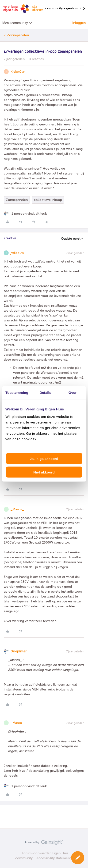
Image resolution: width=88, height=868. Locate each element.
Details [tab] (45, 393)
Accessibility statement (54, 858)
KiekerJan (18, 72)
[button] (78, 858)
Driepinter (19, 651)
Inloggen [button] (79, 23)
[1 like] (25, 214)
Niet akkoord (44, 472)
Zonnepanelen (18, 35)
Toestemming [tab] (17, 393)
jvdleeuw (17, 253)
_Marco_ (17, 509)
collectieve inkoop (48, 200)
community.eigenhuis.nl (65, 9)
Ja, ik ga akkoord (44, 458)
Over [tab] (73, 393)
